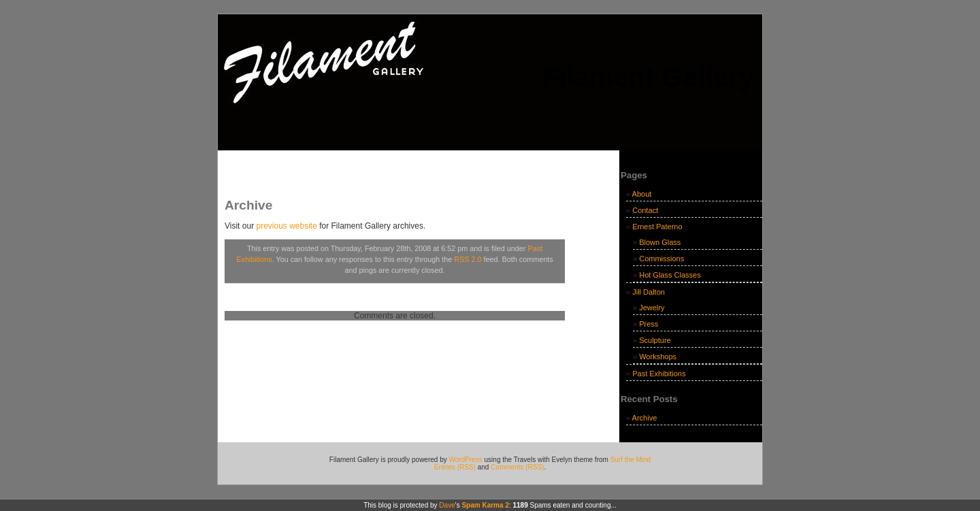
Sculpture (655, 340)
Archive (645, 418)
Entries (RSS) (455, 467)
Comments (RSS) (517, 467)
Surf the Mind (631, 460)
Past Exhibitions (659, 374)
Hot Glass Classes (670, 275)
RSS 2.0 (468, 259)
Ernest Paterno (657, 227)
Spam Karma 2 (485, 505)
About (642, 194)
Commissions (661, 259)
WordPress (466, 460)
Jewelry (652, 308)
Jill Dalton (649, 292)
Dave (447, 505)
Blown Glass (660, 242)
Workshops (658, 357)
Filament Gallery (648, 77)
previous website (286, 226)
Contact (645, 210)
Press (649, 324)
